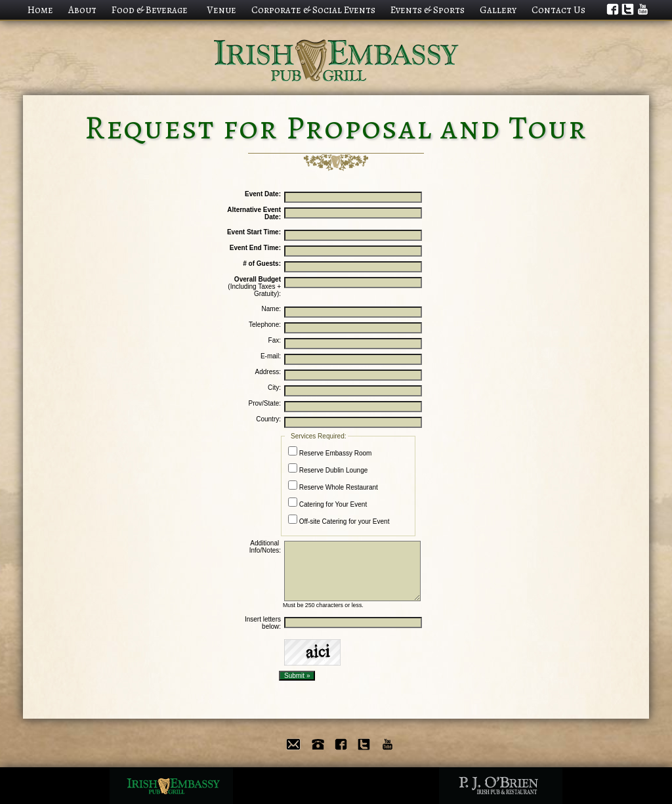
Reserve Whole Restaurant (333, 486)
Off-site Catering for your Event (339, 520)
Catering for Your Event (327, 503)
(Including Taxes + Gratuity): (254, 286)
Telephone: (265, 325)
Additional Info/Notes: (265, 547)
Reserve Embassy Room (330, 452)
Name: (271, 309)
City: (274, 388)
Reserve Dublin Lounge (328, 469)
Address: (268, 372)
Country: (268, 419)
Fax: (275, 340)
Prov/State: (265, 403)
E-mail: (271, 356)
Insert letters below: (262, 623)
